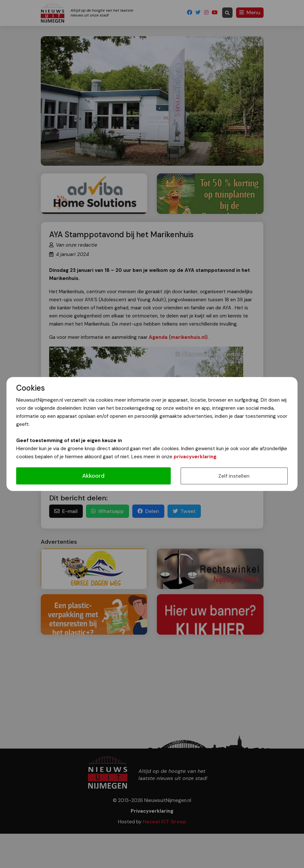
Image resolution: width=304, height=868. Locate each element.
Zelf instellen (234, 476)
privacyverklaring (195, 457)
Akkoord (93, 476)
